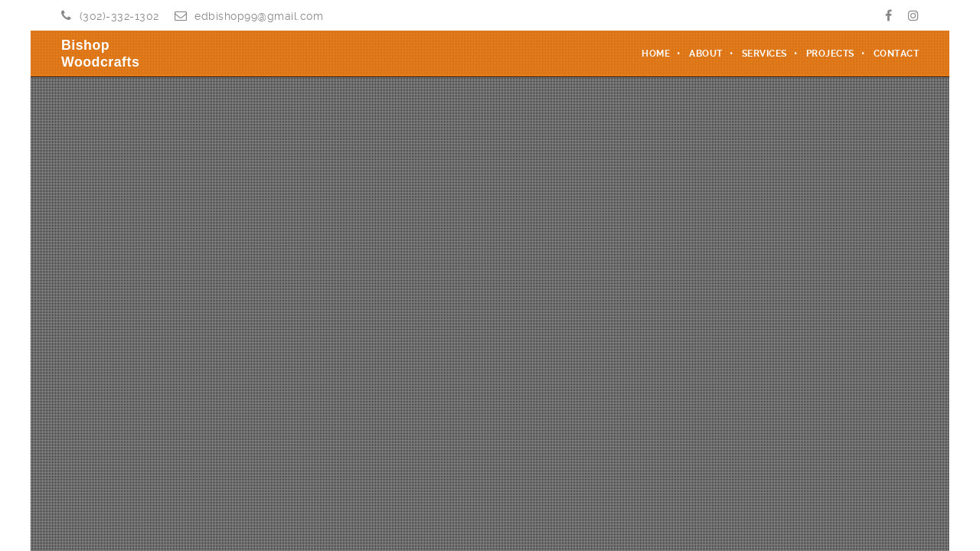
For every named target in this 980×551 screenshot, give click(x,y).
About (706, 54)
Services (764, 54)
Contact (897, 54)
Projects (830, 54)
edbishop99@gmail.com (259, 16)
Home (656, 54)
